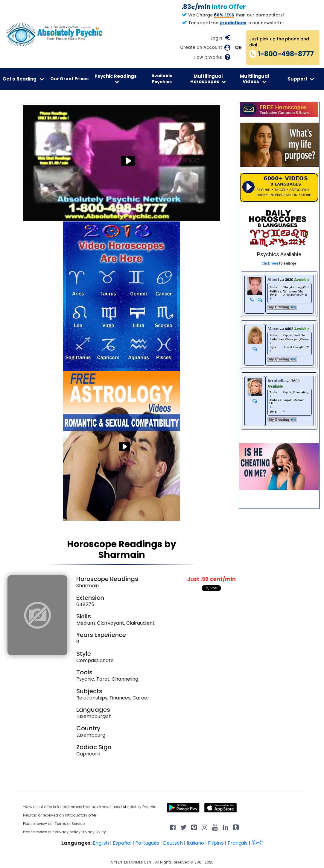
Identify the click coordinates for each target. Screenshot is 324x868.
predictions (233, 23)
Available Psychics (162, 79)
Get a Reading (23, 79)
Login (216, 38)
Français (238, 843)
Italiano (195, 843)
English (101, 843)
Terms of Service (70, 824)
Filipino (216, 843)
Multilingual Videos (255, 79)
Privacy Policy (94, 832)
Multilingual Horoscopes (208, 79)
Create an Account (201, 47)
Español (122, 843)
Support (301, 79)
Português (147, 843)
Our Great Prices (69, 79)
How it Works (208, 57)
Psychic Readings (116, 79)
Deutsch (173, 843)
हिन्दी (257, 843)
